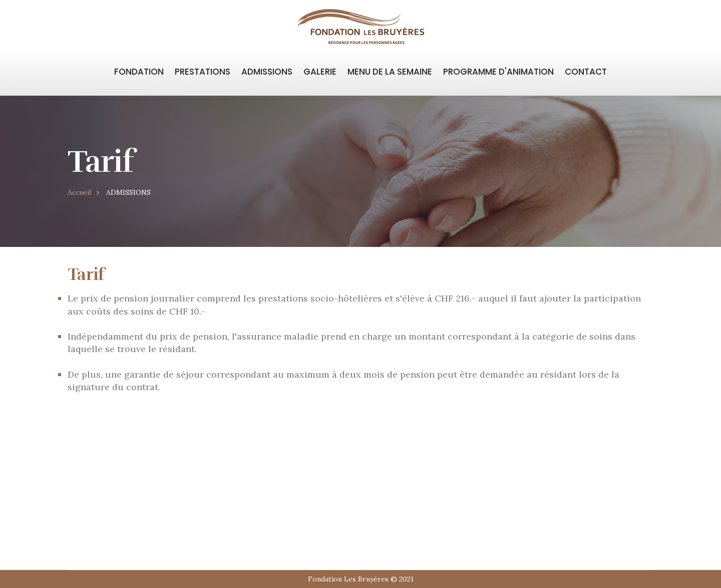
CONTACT (586, 72)
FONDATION (139, 72)
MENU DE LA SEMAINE (390, 72)
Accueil (79, 192)
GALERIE (320, 72)
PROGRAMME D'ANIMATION (498, 72)
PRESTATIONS (203, 72)
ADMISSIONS (267, 72)
